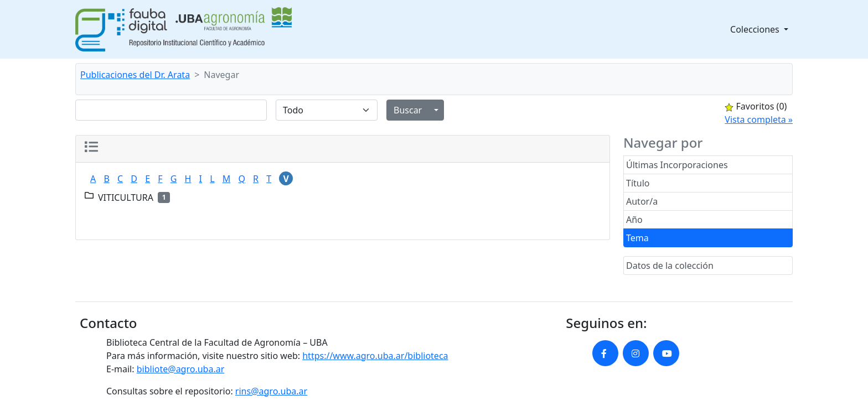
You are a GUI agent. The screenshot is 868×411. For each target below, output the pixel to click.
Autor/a (642, 201)
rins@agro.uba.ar (271, 391)
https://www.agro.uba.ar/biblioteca (375, 356)
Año (634, 220)
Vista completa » (759, 119)
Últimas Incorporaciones (677, 165)
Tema (637, 238)
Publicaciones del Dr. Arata (135, 75)
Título (638, 183)
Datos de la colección (670, 266)
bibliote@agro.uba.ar (181, 369)
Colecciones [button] (756, 29)
